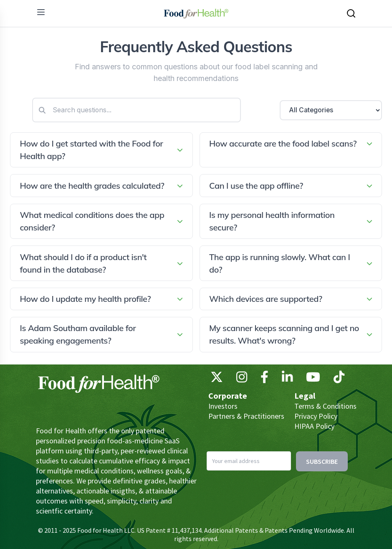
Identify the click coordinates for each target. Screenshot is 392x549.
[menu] (41, 12)
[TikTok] (339, 379)
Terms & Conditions (325, 406)
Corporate (228, 396)
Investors (223, 406)
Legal (305, 396)
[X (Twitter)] (217, 379)
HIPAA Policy (314, 426)
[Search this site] (351, 13)
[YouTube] (313, 379)
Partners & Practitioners (246, 416)
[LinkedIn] (287, 379)
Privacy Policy (316, 416)
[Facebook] (264, 379)
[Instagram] (242, 379)
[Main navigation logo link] (196, 13)
